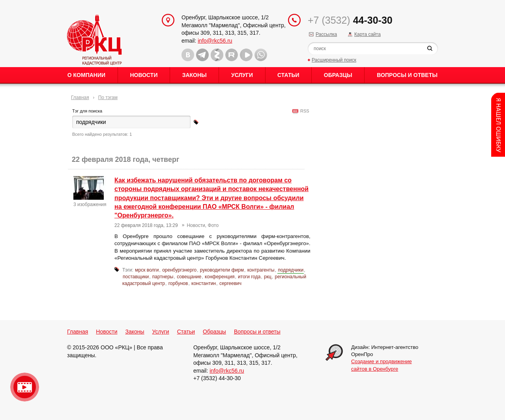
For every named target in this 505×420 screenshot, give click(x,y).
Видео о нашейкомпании (25, 387)
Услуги (242, 75)
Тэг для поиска (87, 111)
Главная (80, 97)
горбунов (178, 283)
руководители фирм (222, 270)
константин (204, 283)
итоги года (249, 277)
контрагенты (261, 270)
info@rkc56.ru (215, 41)
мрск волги (147, 270)
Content (498, 125)
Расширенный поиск (334, 60)
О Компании (86, 75)
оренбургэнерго (179, 270)
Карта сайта (368, 34)
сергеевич (230, 283)
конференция (220, 277)
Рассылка (326, 34)
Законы (195, 75)
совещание (189, 277)
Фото (213, 225)
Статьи (288, 75)
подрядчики (291, 270)
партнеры (163, 277)
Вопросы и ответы (407, 75)
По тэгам (108, 97)
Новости (144, 75)
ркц (268, 277)
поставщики (136, 277)
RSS (304, 111)
